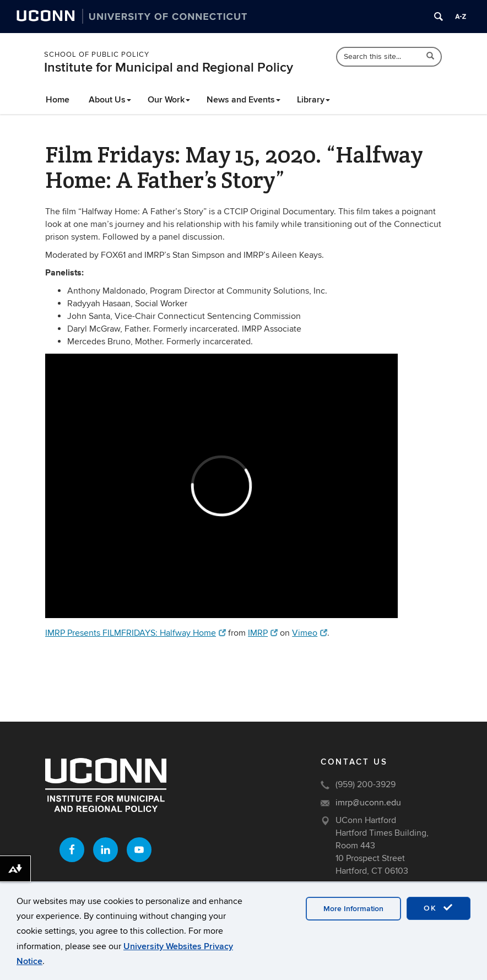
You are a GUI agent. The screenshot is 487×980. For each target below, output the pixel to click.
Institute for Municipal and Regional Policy (169, 67)
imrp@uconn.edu (368, 803)
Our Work (169, 100)
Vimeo (310, 633)
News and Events (244, 100)
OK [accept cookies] (439, 908)
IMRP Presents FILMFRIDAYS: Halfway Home (136, 633)
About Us (110, 100)
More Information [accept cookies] (353, 909)
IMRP (263, 633)
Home (58, 100)
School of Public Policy (97, 55)
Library (313, 100)
